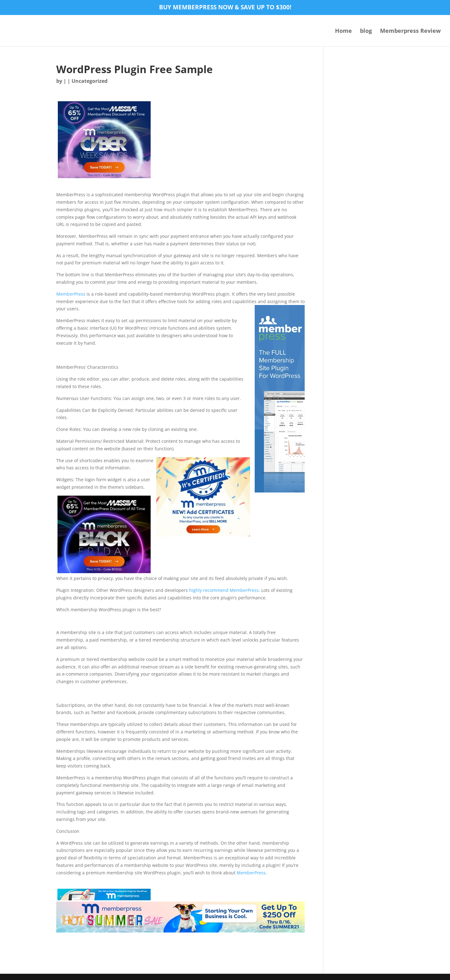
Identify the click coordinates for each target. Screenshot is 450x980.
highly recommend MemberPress (224, 590)
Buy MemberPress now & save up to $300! (225, 8)
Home (343, 31)
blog (366, 31)
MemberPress (71, 294)
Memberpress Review (410, 31)
